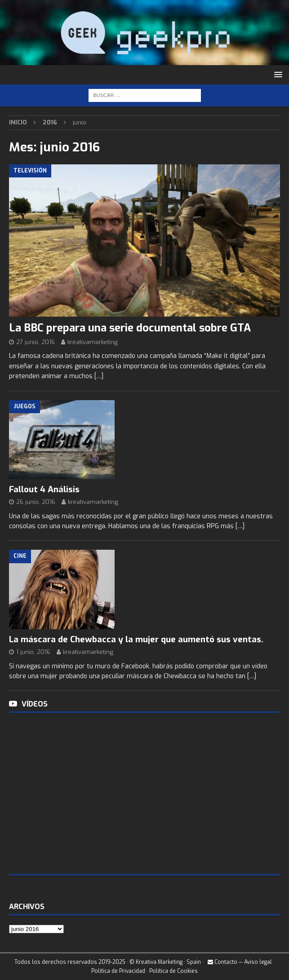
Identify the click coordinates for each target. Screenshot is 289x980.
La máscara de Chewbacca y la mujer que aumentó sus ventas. (136, 639)
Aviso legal (258, 962)
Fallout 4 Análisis (44, 489)
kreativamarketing (93, 342)
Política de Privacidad (118, 971)
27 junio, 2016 (36, 342)
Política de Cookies (173, 971)
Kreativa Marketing (159, 962)
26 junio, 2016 (36, 502)
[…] (99, 376)
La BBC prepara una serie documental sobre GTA (130, 328)
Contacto (222, 962)
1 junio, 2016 (33, 652)
